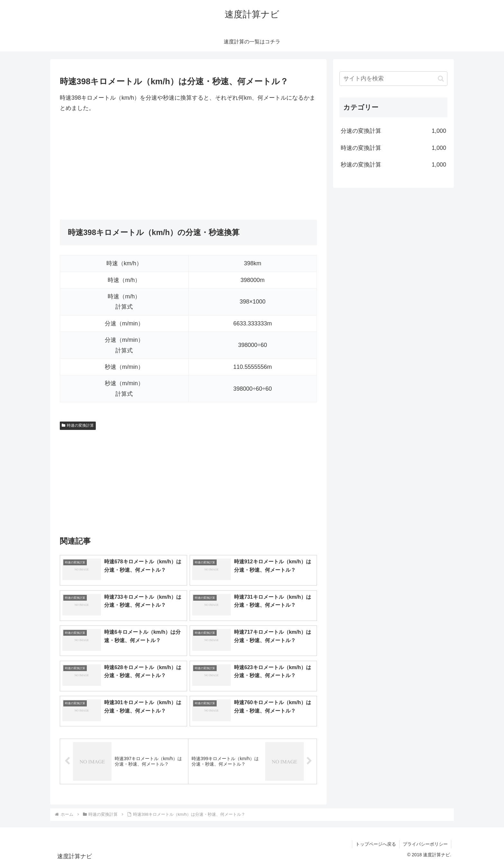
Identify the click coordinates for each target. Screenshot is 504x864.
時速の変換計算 (78, 425)
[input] (393, 79)
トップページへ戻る (376, 844)
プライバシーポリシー (425, 844)
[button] (441, 79)
